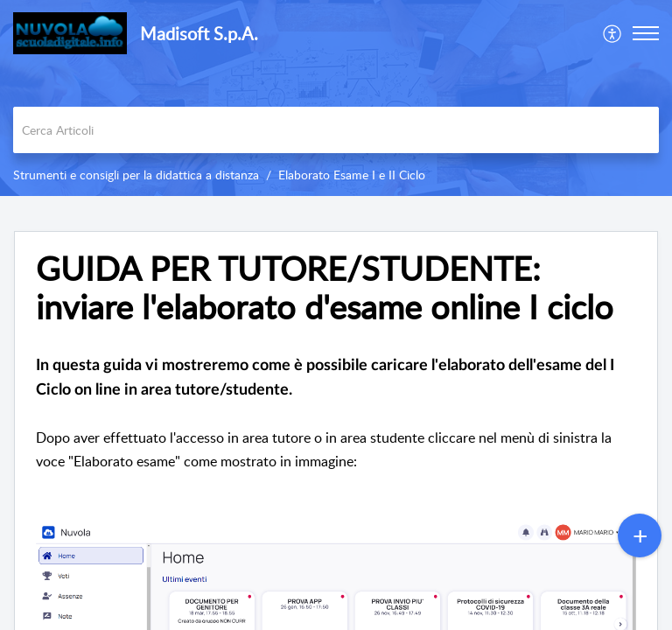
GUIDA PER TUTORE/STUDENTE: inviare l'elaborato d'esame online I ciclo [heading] (325, 288)
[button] (613, 33)
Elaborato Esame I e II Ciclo (352, 175)
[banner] (336, 98)
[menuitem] (613, 33)
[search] (336, 130)
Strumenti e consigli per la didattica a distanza (136, 175)
